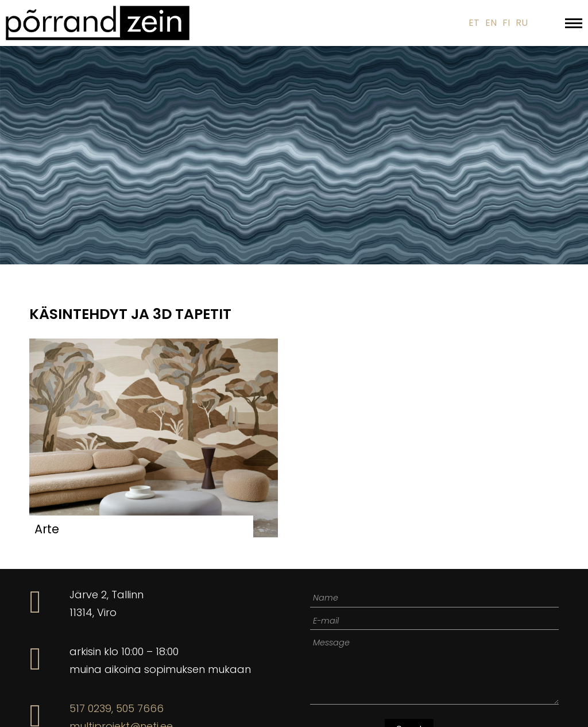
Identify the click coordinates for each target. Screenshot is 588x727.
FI (506, 23)
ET (474, 23)
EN (491, 23)
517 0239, (91, 708)
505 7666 (140, 708)
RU (522, 23)
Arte (47, 529)
